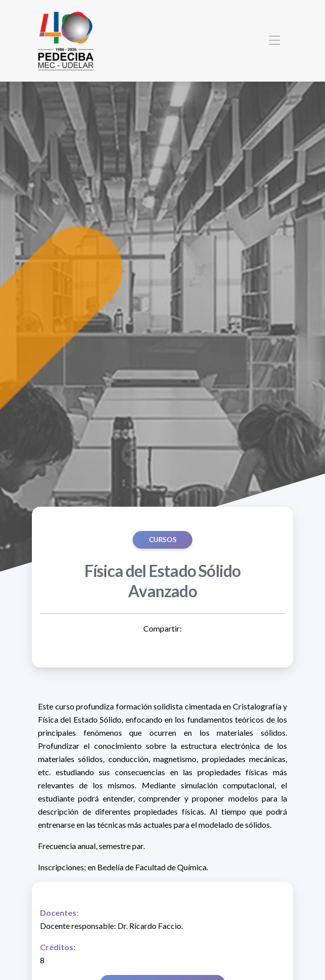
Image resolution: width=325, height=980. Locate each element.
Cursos (163, 540)
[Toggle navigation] (274, 41)
